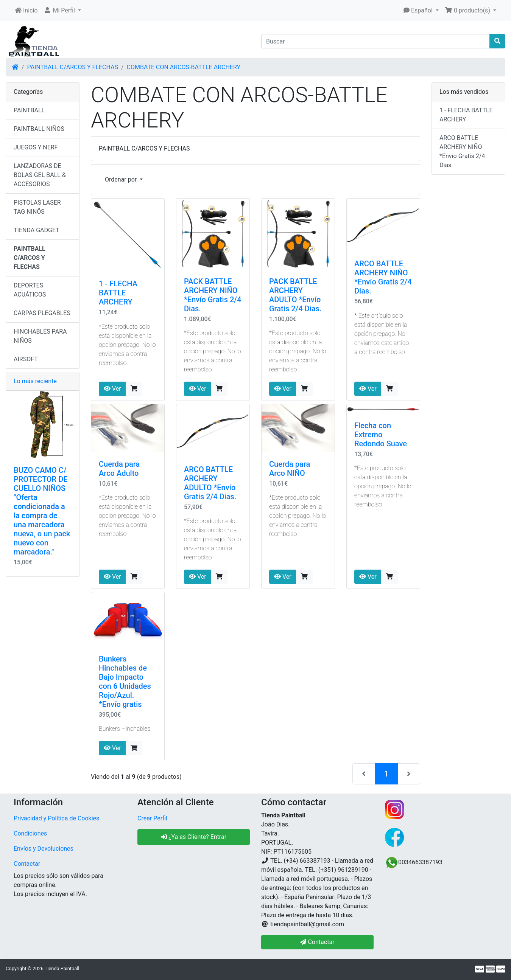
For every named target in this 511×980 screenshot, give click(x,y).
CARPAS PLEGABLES (42, 313)
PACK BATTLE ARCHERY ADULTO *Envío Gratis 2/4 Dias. (295, 295)
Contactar (27, 864)
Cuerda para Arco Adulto (119, 469)
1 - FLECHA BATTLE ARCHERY (118, 293)
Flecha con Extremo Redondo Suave (381, 435)
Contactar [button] (317, 942)
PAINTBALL (29, 110)
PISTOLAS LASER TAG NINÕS (37, 207)
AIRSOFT (26, 359)
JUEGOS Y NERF (36, 147)
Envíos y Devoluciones (44, 849)
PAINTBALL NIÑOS (39, 129)
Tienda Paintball (62, 968)
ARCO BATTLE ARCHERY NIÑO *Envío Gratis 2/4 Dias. (383, 277)
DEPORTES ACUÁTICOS (30, 290)
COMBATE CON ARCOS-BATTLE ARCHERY (184, 67)
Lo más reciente (35, 381)
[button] (62, 11)
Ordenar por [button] (122, 179)
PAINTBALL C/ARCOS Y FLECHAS (73, 67)
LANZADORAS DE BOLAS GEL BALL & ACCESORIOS (40, 175)
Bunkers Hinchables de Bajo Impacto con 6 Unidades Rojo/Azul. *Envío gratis (125, 682)
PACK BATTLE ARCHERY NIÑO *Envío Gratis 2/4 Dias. (213, 295)
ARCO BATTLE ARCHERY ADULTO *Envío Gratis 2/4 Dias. (210, 483)
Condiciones (30, 833)
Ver (112, 389)
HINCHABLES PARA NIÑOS (40, 336)
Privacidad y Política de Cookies (56, 818)
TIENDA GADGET (37, 230)
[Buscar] (375, 41)
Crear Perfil (152, 818)
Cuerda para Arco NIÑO (290, 469)
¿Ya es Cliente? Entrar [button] (194, 837)
